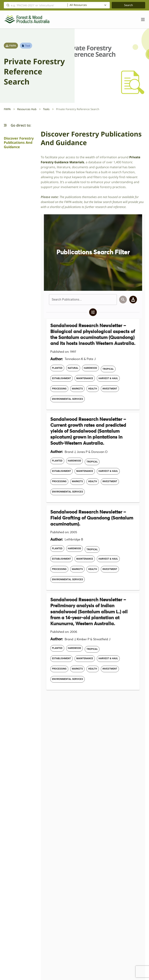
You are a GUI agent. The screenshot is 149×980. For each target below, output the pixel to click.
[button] (5, 125)
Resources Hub (27, 109)
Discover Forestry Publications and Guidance (19, 143)
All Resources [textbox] (78, 5)
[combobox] (89, 5)
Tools (46, 109)
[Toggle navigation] (141, 20)
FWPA (7, 109)
